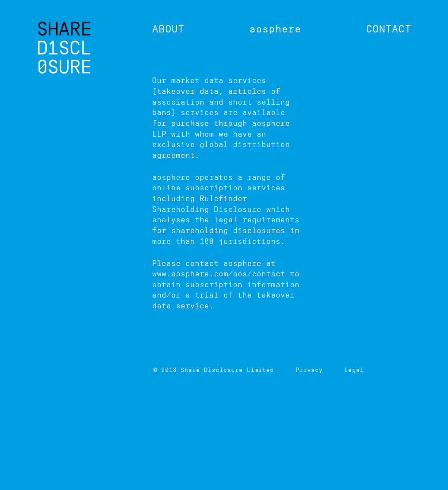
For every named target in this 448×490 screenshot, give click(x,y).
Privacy (309, 370)
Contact (389, 29)
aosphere (275, 29)
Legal (354, 370)
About (168, 29)
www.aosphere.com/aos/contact (219, 274)
